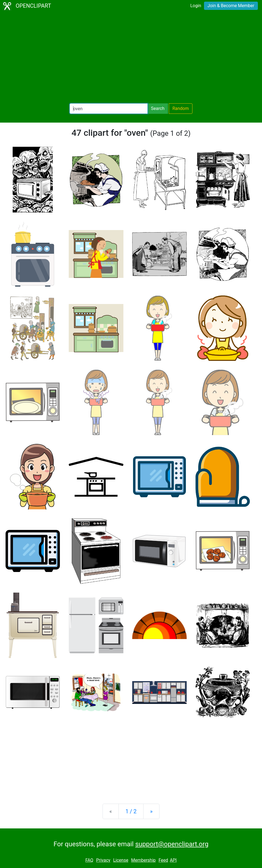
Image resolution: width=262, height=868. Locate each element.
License (121, 860)
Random (181, 108)
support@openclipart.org (172, 844)
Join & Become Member (231, 6)
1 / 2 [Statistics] (131, 811)
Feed (163, 860)
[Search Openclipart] (109, 109)
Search (158, 108)
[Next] (151, 811)
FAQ (89, 860)
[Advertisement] (131, 58)
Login (196, 6)
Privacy (103, 860)
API (173, 860)
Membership (143, 860)
